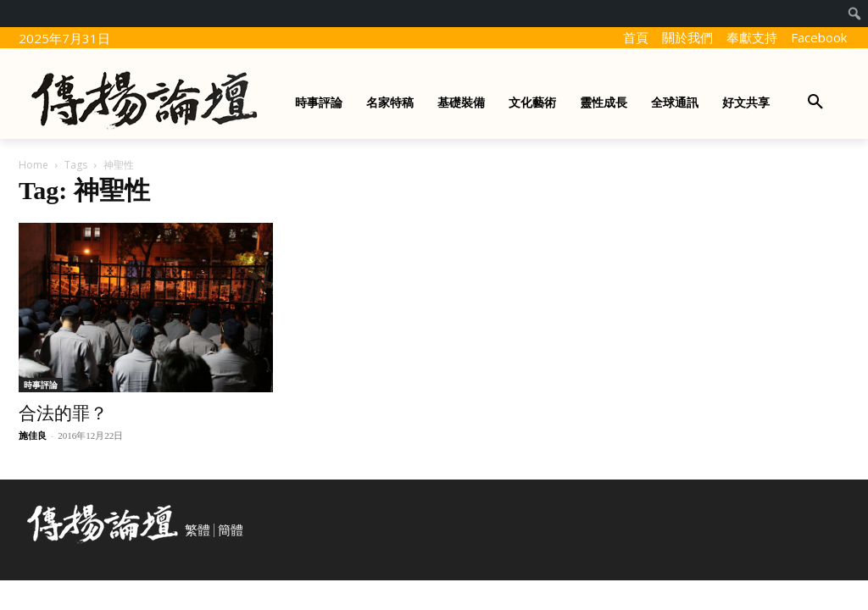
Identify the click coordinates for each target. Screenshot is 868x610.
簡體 (231, 530)
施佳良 (33, 435)
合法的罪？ (63, 413)
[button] (815, 103)
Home (33, 165)
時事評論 (41, 385)
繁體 (198, 530)
